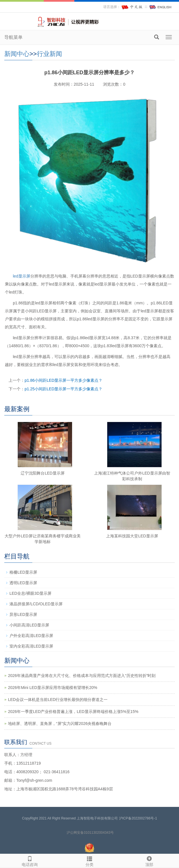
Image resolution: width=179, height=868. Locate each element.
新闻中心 (17, 54)
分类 (90, 861)
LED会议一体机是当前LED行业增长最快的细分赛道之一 (58, 700)
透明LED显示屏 (23, 583)
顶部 (149, 861)
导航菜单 (13, 37)
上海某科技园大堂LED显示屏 (132, 536)
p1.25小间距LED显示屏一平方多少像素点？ (63, 389)
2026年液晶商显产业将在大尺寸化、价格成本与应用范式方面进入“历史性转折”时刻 (82, 676)
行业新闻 (49, 54)
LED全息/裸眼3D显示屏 (30, 593)
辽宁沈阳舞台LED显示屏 (42, 473)
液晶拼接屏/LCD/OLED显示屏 (36, 604)
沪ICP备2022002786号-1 (138, 818)
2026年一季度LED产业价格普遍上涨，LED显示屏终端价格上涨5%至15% (73, 712)
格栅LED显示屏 (23, 572)
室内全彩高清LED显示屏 (31, 646)
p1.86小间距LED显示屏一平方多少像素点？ (63, 380)
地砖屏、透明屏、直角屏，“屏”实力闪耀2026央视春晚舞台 (60, 724)
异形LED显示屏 (23, 614)
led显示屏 (22, 276)
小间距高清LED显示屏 (29, 625)
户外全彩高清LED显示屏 (31, 636)
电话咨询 (30, 861)
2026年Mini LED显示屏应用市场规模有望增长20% (53, 688)
